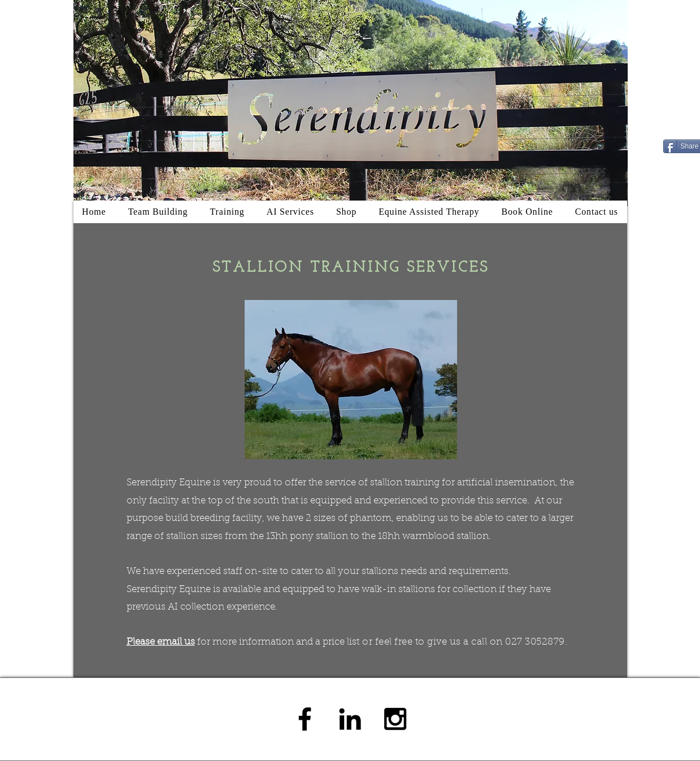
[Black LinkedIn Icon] (350, 719)
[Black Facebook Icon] (305, 719)
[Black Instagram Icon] (395, 719)
